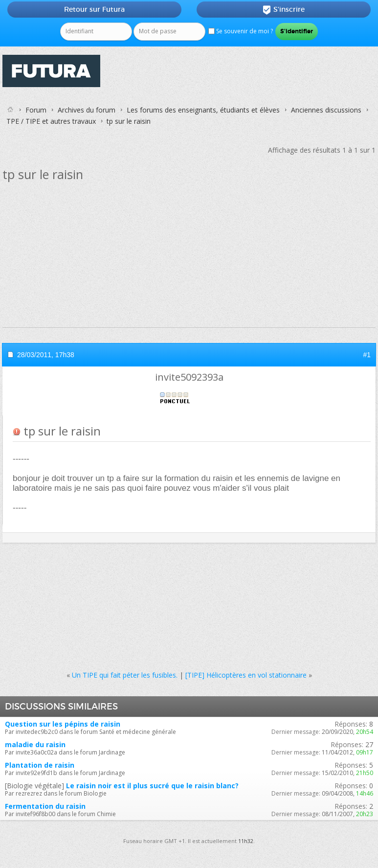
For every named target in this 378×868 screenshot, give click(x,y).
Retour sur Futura (94, 9)
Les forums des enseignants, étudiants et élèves (203, 110)
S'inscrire (283, 10)
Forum (36, 110)
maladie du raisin (35, 744)
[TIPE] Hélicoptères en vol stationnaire (246, 675)
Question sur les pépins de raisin (63, 724)
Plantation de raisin (40, 765)
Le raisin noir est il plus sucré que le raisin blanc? (152, 786)
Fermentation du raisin (45, 806)
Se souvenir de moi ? (241, 31)
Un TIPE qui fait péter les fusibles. (125, 675)
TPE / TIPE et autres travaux (51, 121)
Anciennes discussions (326, 110)
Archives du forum (87, 110)
